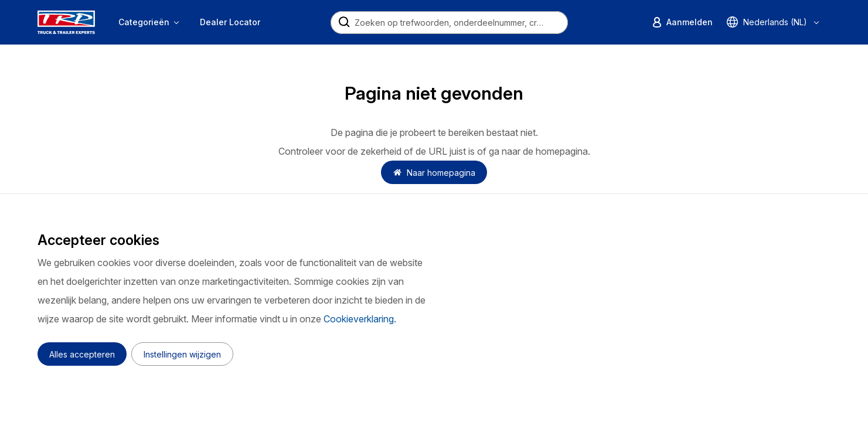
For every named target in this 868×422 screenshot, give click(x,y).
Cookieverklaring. (360, 319)
